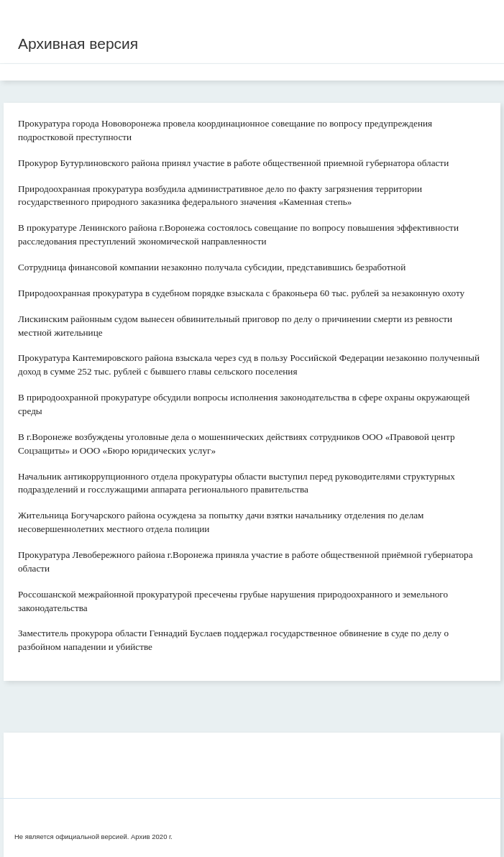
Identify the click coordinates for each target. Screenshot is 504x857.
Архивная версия (78, 43)
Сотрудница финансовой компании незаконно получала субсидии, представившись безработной (212, 267)
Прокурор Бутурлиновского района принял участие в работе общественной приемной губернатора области (233, 163)
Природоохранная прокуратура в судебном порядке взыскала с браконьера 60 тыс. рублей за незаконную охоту (241, 293)
